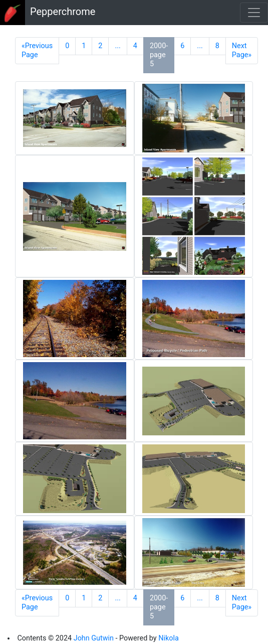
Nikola (169, 638)
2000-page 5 (159, 55)
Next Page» (242, 50)
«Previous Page (37, 50)
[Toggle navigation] (254, 13)
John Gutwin (94, 638)
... (117, 46)
